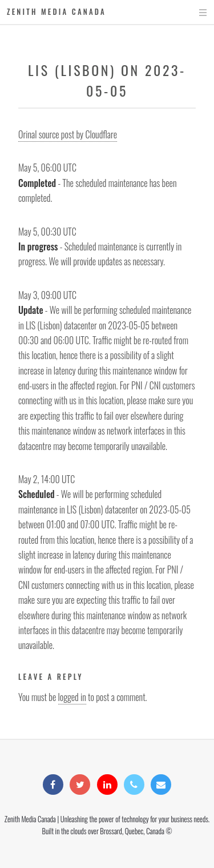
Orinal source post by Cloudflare (68, 134)
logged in (72, 697)
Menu (192, 13)
